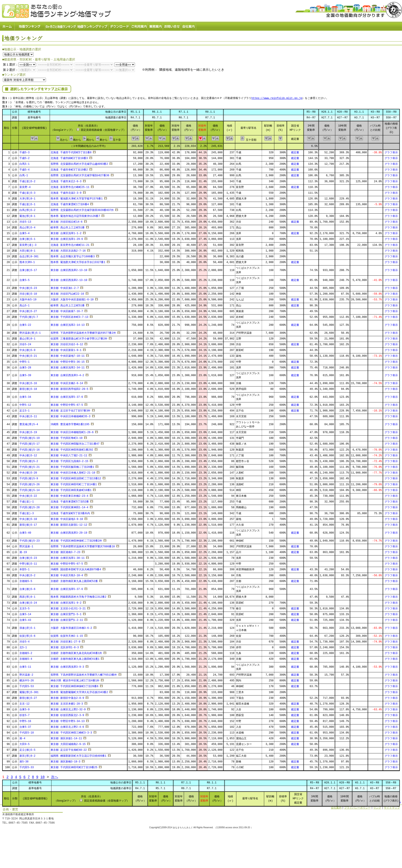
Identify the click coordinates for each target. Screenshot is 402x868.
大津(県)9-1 (27, 197)
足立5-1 (25, 409)
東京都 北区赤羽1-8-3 (65, 646)
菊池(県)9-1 (27, 215)
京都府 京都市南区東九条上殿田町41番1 (75, 658)
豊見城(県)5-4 (29, 423)
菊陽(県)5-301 (29, 691)
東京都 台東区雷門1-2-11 (67, 619)
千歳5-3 (25, 151)
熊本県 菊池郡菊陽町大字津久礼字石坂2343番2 (79, 691)
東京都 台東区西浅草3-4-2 (67, 374)
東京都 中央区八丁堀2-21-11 (69, 454)
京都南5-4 (26, 658)
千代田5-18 (27, 731)
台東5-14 (25, 613)
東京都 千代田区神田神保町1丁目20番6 (74, 685)
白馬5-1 (25, 163)
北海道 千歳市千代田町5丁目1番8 (71, 151)
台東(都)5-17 (28, 269)
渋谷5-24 (25, 343)
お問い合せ (172, 26)
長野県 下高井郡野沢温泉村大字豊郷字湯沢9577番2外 (83, 332)
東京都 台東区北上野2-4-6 (67, 726)
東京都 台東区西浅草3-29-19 (69, 532)
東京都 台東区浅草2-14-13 (68, 324)
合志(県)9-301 (29, 255)
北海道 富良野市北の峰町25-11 (70, 186)
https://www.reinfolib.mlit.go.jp (277, 97)
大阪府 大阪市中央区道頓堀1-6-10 (72, 298)
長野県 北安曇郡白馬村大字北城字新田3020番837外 (82, 209)
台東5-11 (25, 666)
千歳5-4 (25, 168)
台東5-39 (25, 374)
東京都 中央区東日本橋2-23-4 (69, 495)
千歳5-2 (25, 157)
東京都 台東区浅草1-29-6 (67, 238)
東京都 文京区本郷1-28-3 (67, 702)
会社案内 (189, 26)
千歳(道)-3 (27, 512)
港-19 (23, 551)
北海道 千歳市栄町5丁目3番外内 (70, 512)
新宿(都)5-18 (28, 388)
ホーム (8, 26)
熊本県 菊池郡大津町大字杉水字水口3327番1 (78, 261)
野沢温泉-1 (26, 545)
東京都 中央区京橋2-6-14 (67, 382)
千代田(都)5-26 (29, 483)
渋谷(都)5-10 (28, 293)
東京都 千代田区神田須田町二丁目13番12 (76, 477)
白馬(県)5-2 (27, 209)
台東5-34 (25, 396)
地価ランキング (30, 26)
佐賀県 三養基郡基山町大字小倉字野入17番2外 (79, 337)
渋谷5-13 (25, 221)
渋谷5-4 (25, 640)
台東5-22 (25, 324)
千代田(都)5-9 (29, 477)
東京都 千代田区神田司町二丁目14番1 (74, 483)
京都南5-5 (26, 580)
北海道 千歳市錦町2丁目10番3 (69, 157)
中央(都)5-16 (28, 382)
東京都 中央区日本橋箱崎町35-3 (70, 415)
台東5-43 (25, 619)
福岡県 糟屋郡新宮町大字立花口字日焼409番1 (78, 755)
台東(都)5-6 (27, 588)
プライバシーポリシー (357, 806)
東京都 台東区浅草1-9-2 (66, 602)
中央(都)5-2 (27, 574)
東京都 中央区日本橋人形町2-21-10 (73, 472)
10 (43, 776)
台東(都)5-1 (27, 238)
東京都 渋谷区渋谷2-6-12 (67, 343)
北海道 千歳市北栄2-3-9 (66, 192)
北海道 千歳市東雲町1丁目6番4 (70, 203)
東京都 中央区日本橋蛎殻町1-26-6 (72, 431)
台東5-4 (25, 232)
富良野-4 (25, 186)
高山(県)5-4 (27, 226)
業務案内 (156, 26)
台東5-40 (25, 532)
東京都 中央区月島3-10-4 (67, 574)
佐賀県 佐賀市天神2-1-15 (67, 635)
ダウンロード (119, 26)
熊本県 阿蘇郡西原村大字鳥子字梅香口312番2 (78, 596)
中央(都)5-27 (28, 310)
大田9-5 (25, 743)
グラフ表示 (391, 151)
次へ (55, 776)
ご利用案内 (139, 26)
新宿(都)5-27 (28, 697)
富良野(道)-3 (28, 244)
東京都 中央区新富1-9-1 (66, 349)
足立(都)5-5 (27, 749)
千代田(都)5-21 (29, 466)
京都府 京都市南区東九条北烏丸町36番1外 (76, 652)
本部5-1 (25, 568)
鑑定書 (295, 151)
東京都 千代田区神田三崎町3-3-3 (71, 731)
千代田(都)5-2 (29, 460)
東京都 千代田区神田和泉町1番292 (72, 448)
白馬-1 (24, 174)
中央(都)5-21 (28, 355)
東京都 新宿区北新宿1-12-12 (69, 524)
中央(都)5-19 (28, 431)
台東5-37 (25, 726)
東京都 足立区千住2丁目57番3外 (70, 409)
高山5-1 (25, 304)
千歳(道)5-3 (27, 192)
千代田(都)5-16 (29, 448)
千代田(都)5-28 (29, 506)
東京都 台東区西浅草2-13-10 (69, 269)
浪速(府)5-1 (27, 627)
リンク (377, 806)
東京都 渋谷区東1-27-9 (65, 640)
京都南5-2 (26, 652)
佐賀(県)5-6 (27, 635)
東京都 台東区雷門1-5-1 (66, 613)
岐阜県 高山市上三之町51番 (68, 226)
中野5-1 (25, 361)
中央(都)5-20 (28, 472)
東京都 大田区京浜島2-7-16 (68, 249)
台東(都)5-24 (28, 602)
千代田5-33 (27, 766)
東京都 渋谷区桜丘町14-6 (66, 221)
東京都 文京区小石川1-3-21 (68, 607)
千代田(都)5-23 (29, 539)
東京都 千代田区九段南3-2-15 (69, 460)
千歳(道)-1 (27, 500)
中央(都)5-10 (28, 518)
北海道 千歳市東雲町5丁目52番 (70, 500)
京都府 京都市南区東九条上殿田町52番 (74, 580)
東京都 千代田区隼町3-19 (66, 437)
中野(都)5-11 (28, 563)
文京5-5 (25, 607)
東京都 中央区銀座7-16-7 (67, 310)
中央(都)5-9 (27, 349)
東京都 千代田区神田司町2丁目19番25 (74, 766)
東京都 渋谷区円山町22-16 (67, 293)
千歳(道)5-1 (27, 203)
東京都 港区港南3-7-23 (65, 551)
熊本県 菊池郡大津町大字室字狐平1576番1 (77, 197)
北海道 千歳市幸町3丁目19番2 (69, 168)
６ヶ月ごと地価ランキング (61, 26)
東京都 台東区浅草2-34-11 (68, 366)
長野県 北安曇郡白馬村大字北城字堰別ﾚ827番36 (80, 174)
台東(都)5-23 (28, 557)
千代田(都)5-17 (29, 443)
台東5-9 (25, 708)
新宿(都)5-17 (28, 524)
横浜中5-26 (27, 679)
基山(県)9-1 (27, 337)
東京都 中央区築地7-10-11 (68, 355)
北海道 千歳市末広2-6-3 (66, 180)
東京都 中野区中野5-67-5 (67, 404)
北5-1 (23, 646)
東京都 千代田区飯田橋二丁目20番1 (72, 466)
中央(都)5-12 (28, 454)
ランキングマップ (93, 26)
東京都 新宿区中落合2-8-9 (67, 697)
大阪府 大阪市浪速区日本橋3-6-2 (71, 627)
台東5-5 (25, 279)
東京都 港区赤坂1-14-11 (66, 737)
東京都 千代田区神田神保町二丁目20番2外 (76, 539)
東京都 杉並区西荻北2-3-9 (67, 714)
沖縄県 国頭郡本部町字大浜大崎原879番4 (76, 568)
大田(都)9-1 (27, 249)
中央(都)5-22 (28, 495)
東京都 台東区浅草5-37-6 (67, 396)
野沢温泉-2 (26, 674)
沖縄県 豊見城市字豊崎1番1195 (70, 423)
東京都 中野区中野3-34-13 (68, 720)
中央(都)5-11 (28, 415)
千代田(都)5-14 (29, 489)
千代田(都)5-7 (29, 316)
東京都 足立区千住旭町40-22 (69, 749)
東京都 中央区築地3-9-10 (67, 518)
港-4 (22, 737)
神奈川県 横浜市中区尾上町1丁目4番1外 (75, 679)
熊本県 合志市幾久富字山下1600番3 (73, 255)
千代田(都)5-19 (29, 437)
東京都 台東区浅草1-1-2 (66, 232)
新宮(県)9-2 (27, 755)
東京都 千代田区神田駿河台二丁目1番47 (75, 443)
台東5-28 (25, 366)
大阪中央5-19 (28, 298)
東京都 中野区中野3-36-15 (68, 361)
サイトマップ (392, 806)
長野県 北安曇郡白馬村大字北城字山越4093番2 (79, 163)
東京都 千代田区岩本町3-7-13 (69, 316)
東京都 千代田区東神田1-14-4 (69, 506)
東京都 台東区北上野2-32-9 (68, 708)
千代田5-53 (27, 685)
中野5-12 (25, 404)
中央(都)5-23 (28, 287)
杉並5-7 (25, 714)
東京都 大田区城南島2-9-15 (68, 743)
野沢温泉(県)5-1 (30, 332)
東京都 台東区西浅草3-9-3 (67, 666)
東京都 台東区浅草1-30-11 (68, 557)
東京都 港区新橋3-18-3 (65, 760)
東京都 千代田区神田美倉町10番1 (71, 489)
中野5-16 (25, 720)
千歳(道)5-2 (27, 180)
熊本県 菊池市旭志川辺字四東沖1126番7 (75, 215)
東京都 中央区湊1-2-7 (65, 287)
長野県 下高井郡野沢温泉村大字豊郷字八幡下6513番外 (84, 674)
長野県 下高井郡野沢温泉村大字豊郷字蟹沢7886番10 (83, 545)
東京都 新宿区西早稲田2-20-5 (69, 388)
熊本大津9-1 (27, 261)
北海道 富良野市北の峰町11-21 (70, 244)
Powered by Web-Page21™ (385, 831)
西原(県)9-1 (27, 596)
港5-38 (24, 760)
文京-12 (25, 702)
